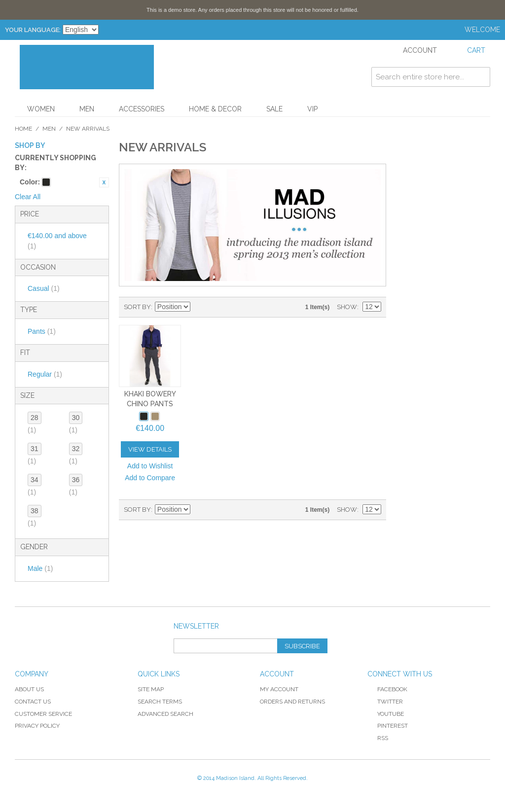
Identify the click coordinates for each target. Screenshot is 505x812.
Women (41, 109)
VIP (312, 109)
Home (23, 129)
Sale (274, 109)
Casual (44, 288)
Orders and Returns (292, 702)
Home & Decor (215, 109)
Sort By (137, 307)
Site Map (151, 689)
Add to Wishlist (150, 466)
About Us (29, 689)
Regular (45, 374)
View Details (150, 449)
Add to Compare (150, 478)
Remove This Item (104, 182)
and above (57, 241)
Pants (42, 331)
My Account (279, 689)
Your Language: (33, 30)
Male (40, 568)
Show (347, 307)
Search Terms (160, 702)
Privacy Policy (37, 726)
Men (87, 109)
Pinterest (388, 726)
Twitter (385, 702)
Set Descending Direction (199, 307)
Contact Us (33, 702)
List (234, 307)
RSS (378, 738)
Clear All (28, 197)
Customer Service (43, 714)
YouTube (386, 714)
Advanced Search (165, 714)
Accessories (142, 109)
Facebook (387, 689)
